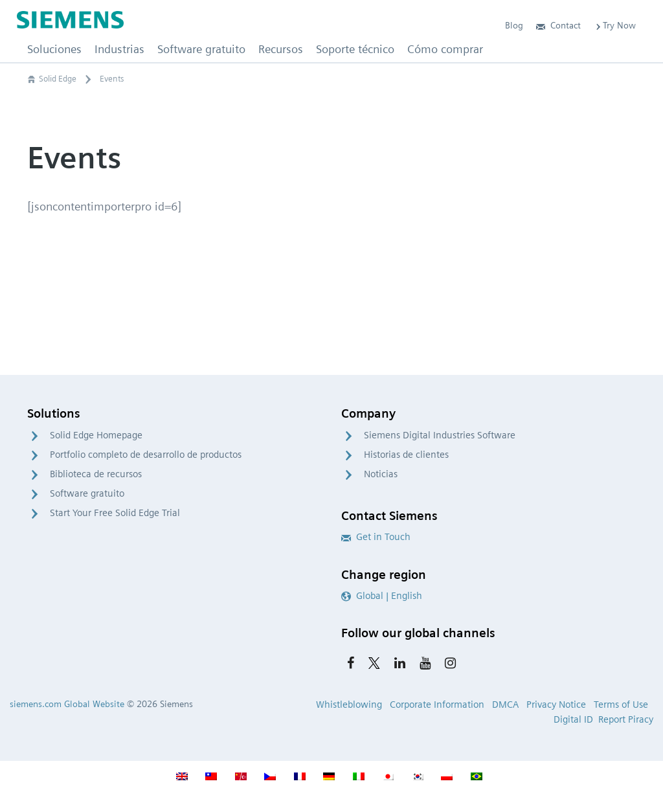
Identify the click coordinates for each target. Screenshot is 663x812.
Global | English (382, 596)
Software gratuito (87, 493)
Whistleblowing (349, 705)
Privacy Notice (556, 705)
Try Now (615, 25)
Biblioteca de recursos (96, 474)
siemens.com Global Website (67, 704)
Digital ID (573, 719)
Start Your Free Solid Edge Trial (115, 513)
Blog (514, 25)
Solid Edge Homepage (96, 435)
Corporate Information (437, 705)
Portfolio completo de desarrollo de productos (146, 455)
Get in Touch (376, 537)
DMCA (505, 705)
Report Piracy (626, 719)
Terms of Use (621, 705)
